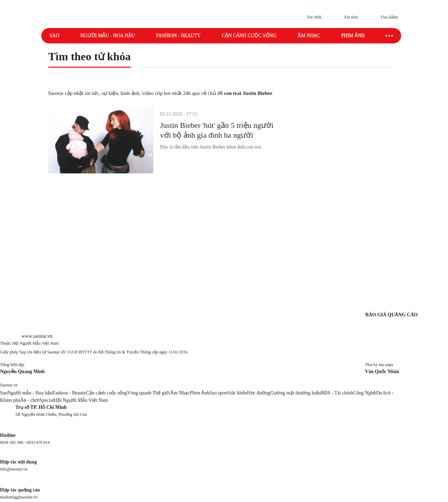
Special (47, 400)
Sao (55, 36)
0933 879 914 (38, 442)
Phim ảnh (353, 36)
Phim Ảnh (199, 393)
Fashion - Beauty (178, 36)
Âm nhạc (309, 36)
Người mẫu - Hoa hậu (108, 36)
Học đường (259, 393)
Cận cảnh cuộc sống (249, 36)
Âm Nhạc (180, 393)
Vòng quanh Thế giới (149, 393)
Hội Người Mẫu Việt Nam (81, 400)
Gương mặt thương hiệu (295, 393)
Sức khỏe (237, 393)
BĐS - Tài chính (337, 393)
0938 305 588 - (13, 442)
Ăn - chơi (30, 400)
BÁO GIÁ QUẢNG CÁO (392, 315)
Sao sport (219, 393)
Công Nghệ (364, 393)
